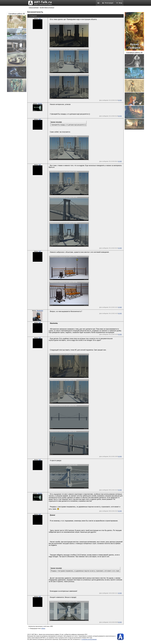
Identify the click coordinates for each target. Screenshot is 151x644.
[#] (119, 100)
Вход (119, 3)
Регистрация (108, 3)
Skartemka (40, 311)
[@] (121, 100)
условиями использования (89, 639)
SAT (40, 19)
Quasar (40, 104)
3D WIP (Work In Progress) (47, 8)
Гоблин (43, 628)
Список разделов (34, 8)
